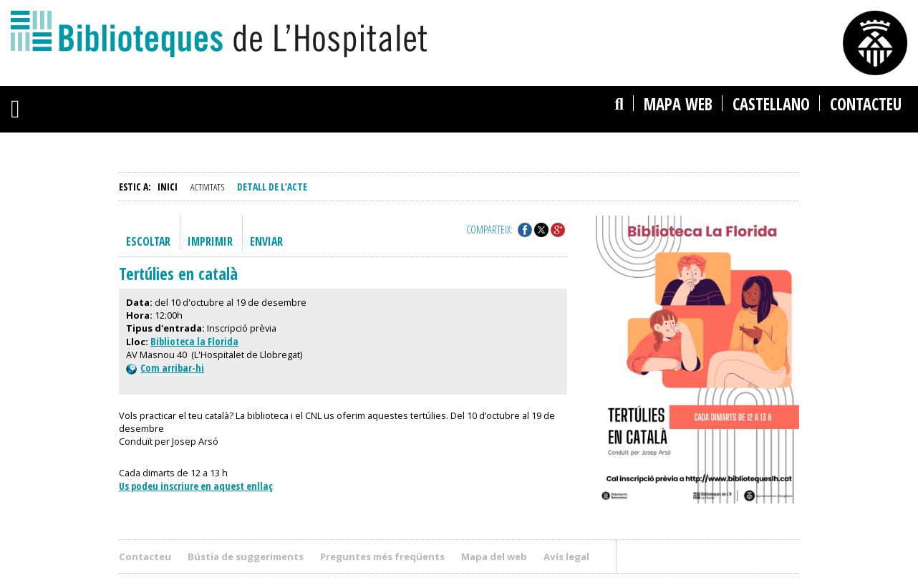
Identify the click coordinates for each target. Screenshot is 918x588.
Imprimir (210, 241)
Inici (168, 187)
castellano (771, 104)
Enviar (266, 241)
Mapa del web (494, 556)
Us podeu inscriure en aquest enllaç (196, 486)
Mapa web (678, 104)
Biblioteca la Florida (194, 341)
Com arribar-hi (165, 368)
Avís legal (566, 556)
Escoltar (148, 241)
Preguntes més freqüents (382, 556)
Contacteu (866, 104)
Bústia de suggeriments (246, 556)
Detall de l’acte (272, 187)
